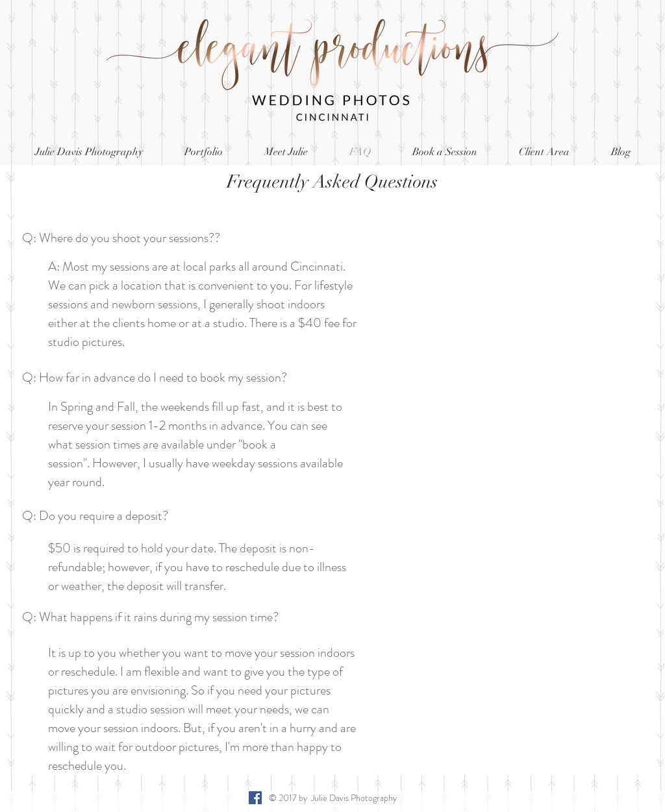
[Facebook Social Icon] (255, 798)
